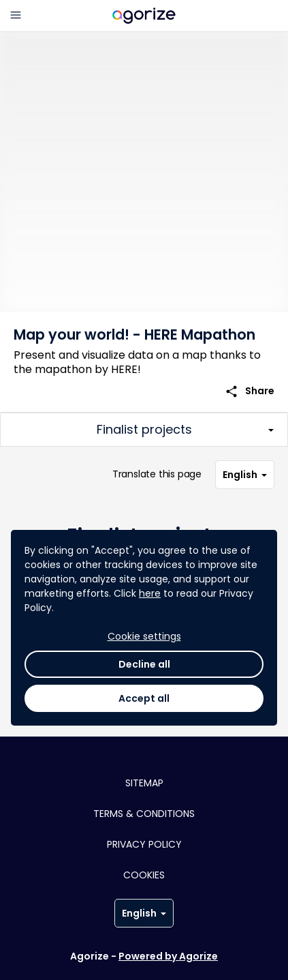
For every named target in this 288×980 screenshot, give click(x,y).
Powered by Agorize (168, 956)
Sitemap (144, 783)
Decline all (144, 664)
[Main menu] (16, 16)
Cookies (144, 875)
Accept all (144, 698)
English (245, 475)
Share (250, 391)
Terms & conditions (144, 814)
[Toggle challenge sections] (144, 430)
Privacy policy (144, 844)
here (150, 593)
